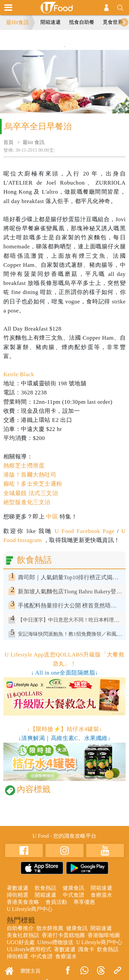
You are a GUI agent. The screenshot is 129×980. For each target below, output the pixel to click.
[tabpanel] (64, 40)
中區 (52, 517)
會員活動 (56, 902)
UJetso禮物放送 (56, 942)
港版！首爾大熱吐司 (30, 475)
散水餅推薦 (50, 928)
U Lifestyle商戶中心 (30, 909)
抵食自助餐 (82, 22)
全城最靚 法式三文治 (31, 493)
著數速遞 (18, 888)
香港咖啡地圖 (104, 935)
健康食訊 (73, 888)
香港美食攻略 (23, 902)
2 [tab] (65, 47)
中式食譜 (73, 895)
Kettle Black (19, 374)
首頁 (8, 142)
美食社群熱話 (23, 935)
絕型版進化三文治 (27, 502)
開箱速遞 (51, 22)
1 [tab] (55, 47)
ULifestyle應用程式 (29, 949)
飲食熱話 (45, 888)
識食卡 (86, 949)
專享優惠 (84, 902)
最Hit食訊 (18, 22)
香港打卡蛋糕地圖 (63, 935)
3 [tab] (75, 47)
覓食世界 (113, 22)
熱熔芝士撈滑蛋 (24, 466)
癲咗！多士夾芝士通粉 (33, 484)
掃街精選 (18, 895)
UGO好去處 (21, 942)
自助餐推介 (20, 928)
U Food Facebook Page (83, 531)
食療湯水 (101, 895)
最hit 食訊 (34, 142)
